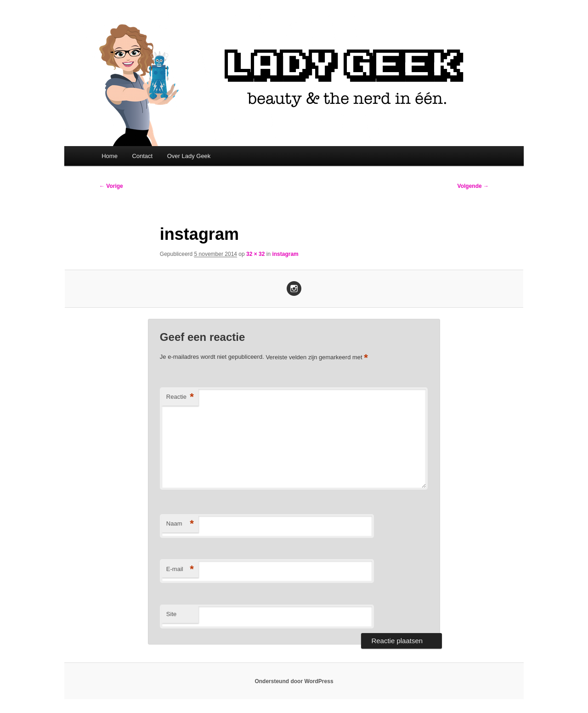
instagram (285, 254)
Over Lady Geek (189, 156)
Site (171, 614)
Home (110, 156)
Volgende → (473, 186)
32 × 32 (255, 254)
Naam (180, 524)
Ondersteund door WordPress (294, 681)
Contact (142, 156)
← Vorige (111, 186)
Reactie (180, 397)
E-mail (180, 569)
